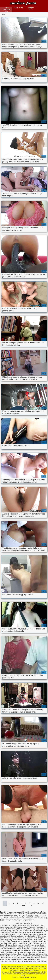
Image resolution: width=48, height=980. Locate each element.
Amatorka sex (9, 918)
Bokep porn (40, 938)
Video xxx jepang (6, 940)
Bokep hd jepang (6, 945)
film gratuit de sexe (34, 912)
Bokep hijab (44, 931)
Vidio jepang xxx (26, 952)
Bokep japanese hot (12, 952)
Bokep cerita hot (10, 958)
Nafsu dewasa (11, 956)
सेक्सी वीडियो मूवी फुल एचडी (8, 916)
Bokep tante (31, 932)
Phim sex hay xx (40, 918)
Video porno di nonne (40, 914)
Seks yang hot (23, 954)
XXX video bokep (33, 925)
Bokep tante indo (6, 925)
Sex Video (40, 932)
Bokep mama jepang (40, 961)
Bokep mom (32, 927)
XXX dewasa (22, 929)
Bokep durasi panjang (8, 934)
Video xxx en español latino (17, 912)
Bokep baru (32, 936)
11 (16, 905)
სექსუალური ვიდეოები (27, 920)
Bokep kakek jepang (16, 961)
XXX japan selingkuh (37, 949)
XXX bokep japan (20, 927)
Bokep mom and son (20, 945)
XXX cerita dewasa (34, 958)
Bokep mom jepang (29, 959)
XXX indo (34, 941)
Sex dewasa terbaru (24, 956)
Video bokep (33, 934)
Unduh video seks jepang (23, 4)
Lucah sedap (37, 940)
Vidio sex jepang (22, 931)
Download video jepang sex (24, 918)
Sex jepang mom (25, 943)
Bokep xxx (32, 938)
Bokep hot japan (30, 950)
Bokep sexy (28, 940)
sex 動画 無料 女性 (31, 916)
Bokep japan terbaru (39, 943)
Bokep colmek (11, 929)
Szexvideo (4, 912)
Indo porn (4, 943)
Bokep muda (17, 959)
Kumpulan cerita (6, 959)
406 (24, 905)
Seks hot (44, 958)
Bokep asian (25, 941)
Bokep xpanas (33, 931)
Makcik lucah (6, 932)
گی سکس (21, 916)
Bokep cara (28, 961)
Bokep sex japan (38, 952)
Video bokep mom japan (9, 954)
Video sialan (18, 8)
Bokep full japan (6, 950)
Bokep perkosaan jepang (14, 947)
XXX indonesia (13, 943)
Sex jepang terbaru (36, 954)
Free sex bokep (34, 945)
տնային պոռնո (12, 920)
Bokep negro (37, 956)
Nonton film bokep (19, 925)
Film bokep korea (14, 941)
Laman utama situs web (6, 10)
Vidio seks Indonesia (19, 932)
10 (43, 903)
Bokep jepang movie (31, 947)
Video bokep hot (23, 949)
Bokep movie (18, 940)
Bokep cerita (14, 936)
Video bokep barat (11, 938)
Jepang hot (23, 936)
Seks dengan (21, 958)
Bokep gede (11, 931)
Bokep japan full (18, 950)
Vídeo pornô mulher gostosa (22, 914)
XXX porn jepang (33, 929)
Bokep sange (23, 938)
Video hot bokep (22, 934)
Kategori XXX (31, 9)
